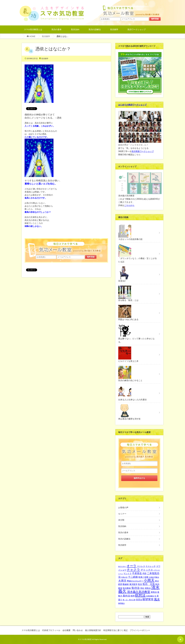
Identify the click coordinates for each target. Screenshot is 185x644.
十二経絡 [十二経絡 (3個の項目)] (133, 577)
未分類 (121, 520)
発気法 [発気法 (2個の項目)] (154, 592)
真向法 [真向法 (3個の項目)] (126, 596)
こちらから (129, 205)
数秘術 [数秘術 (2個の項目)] (126, 584)
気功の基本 (57, 29)
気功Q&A (75, 29)
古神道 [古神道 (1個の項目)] (151, 577)
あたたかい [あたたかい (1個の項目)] (122, 566)
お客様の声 (123, 508)
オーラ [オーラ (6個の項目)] (132, 566)
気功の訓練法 (95, 29)
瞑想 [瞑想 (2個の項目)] (133, 596)
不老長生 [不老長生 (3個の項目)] (137, 573)
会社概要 (66, 630)
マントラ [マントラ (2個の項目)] (127, 573)
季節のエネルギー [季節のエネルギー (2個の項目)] (135, 581)
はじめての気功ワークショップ (132, 105)
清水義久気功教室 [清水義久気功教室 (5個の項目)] (139, 592)
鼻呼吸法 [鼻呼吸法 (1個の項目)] (121, 603)
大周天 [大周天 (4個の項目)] (122, 581)
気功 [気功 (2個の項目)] (140, 584)
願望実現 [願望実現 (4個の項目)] (148, 599)
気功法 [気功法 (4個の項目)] (135, 588)
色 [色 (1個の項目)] (155, 596)
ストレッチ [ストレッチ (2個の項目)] (151, 566)
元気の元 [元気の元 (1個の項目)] (124, 577)
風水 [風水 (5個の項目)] (157, 599)
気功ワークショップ (137, 29)
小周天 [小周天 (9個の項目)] (149, 580)
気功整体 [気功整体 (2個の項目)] (127, 588)
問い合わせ (78, 630)
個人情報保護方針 (93, 630)
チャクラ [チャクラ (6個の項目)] (133, 570)
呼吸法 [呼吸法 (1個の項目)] (157, 577)
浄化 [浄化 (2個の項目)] (142, 588)
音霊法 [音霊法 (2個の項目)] (139, 600)
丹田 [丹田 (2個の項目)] (144, 573)
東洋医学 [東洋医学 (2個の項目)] (133, 584)
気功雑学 (114, 29)
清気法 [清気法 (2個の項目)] (148, 588)
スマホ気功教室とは (33, 29)
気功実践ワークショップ (143, 151)
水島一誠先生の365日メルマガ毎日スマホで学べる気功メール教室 (131, 10)
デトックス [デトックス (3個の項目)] (147, 570)
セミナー (122, 514)
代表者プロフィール (51, 630)
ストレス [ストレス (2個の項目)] (141, 566)
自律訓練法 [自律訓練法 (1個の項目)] (150, 596)
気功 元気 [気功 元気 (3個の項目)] (149, 584)
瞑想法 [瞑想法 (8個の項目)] (140, 595)
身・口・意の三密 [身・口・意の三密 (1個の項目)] (129, 600)
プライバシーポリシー (140, 630)
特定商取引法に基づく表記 (115, 630)
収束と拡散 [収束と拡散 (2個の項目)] (143, 577)
